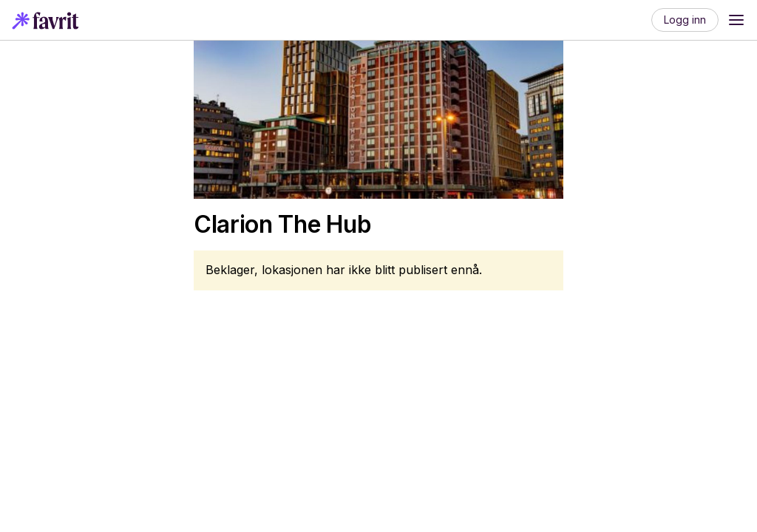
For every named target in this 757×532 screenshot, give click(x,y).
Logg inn (685, 20)
